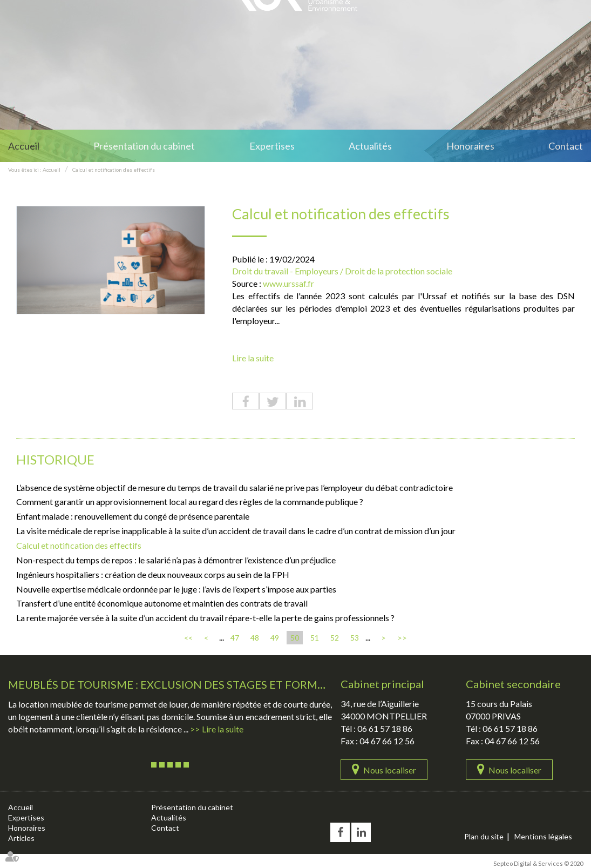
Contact (566, 146)
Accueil (24, 146)
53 (355, 638)
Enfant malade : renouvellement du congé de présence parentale (133, 516)
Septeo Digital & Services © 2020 (538, 863)
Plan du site (484, 836)
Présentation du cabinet (144, 146)
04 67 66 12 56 (387, 741)
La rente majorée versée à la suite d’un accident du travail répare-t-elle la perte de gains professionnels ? (205, 618)
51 (315, 638)
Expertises (272, 146)
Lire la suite (253, 358)
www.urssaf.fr (288, 283)
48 (255, 638)
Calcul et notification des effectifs (114, 170)
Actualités (370, 146)
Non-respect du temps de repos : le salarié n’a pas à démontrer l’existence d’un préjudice (176, 560)
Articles (21, 838)
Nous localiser (390, 770)
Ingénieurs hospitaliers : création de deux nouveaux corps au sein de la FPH (153, 574)
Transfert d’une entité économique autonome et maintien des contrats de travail (162, 603)
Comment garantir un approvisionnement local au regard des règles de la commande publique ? (190, 502)
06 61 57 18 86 (385, 728)
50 (295, 638)
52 (335, 638)
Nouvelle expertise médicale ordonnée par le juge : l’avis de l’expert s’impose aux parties (176, 589)
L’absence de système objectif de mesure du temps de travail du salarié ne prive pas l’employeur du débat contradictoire (235, 487)
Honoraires (470, 146)
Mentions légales (543, 836)
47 (235, 638)
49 (275, 638)
